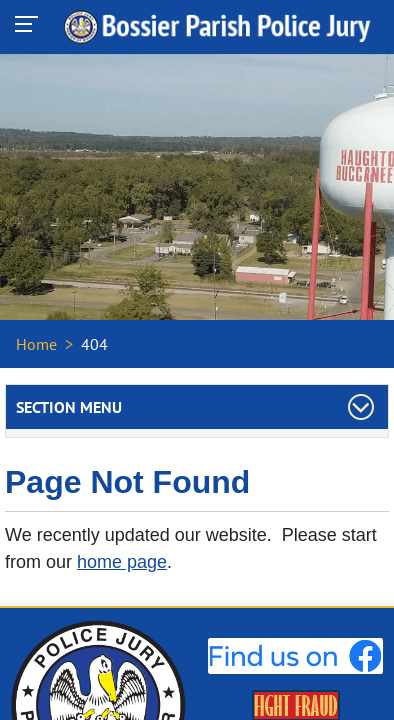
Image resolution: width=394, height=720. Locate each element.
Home (36, 344)
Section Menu (69, 407)
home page (122, 562)
